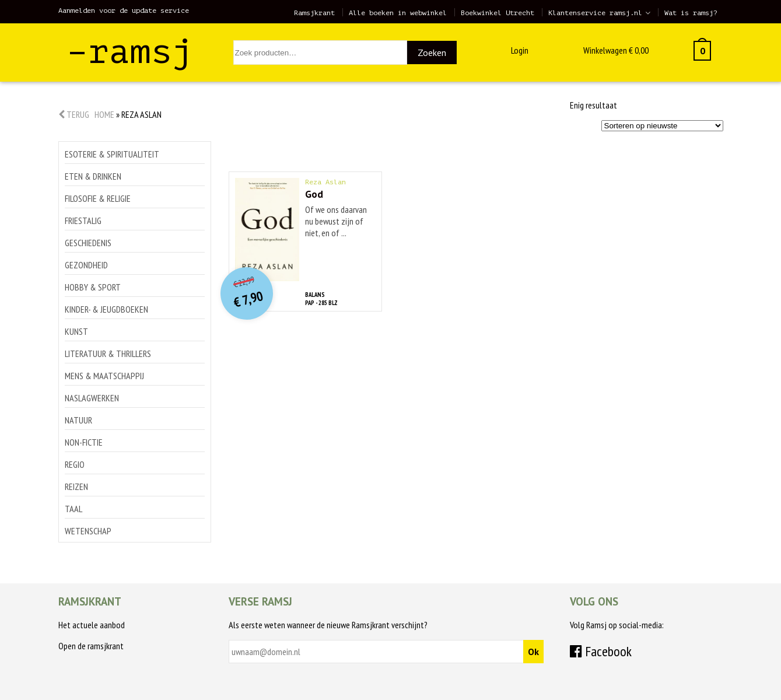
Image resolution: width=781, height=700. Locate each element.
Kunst (76, 331)
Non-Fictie (84, 442)
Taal (73, 509)
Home (104, 114)
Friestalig (83, 220)
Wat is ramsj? (691, 13)
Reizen (76, 487)
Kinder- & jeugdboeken (106, 309)
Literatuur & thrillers (108, 353)
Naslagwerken (92, 398)
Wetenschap (88, 531)
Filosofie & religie (98, 198)
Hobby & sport (93, 287)
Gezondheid (86, 265)
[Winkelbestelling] (662, 126)
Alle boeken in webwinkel (398, 13)
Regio (75, 464)
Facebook (601, 651)
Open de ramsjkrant (91, 646)
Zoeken (432, 52)
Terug (74, 114)
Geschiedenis (88, 243)
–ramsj (130, 52)
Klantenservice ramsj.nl (595, 13)
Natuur (78, 420)
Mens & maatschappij (104, 376)
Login (520, 50)
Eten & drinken (93, 176)
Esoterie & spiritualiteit (112, 154)
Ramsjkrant (314, 13)
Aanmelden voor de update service (124, 10)
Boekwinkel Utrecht (498, 13)
